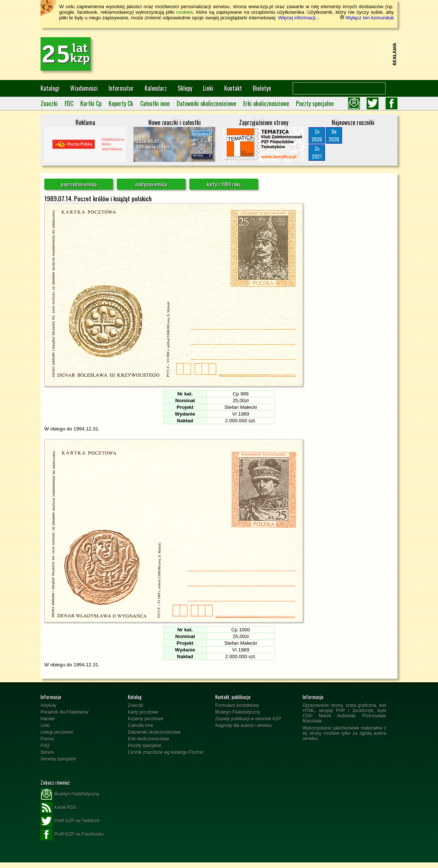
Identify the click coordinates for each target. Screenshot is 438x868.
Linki (208, 88)
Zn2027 (317, 152)
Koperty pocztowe (146, 719)
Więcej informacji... (299, 18)
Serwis (47, 752)
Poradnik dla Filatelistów (65, 712)
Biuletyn (262, 88)
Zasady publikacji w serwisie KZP (248, 719)
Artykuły (49, 705)
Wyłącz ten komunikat (367, 18)
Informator (121, 88)
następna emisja (151, 184)
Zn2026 (317, 135)
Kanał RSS (58, 808)
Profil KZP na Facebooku (72, 835)
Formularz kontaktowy (237, 705)
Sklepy (185, 88)
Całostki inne (155, 103)
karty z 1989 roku (224, 184)
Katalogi (50, 88)
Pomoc (47, 739)
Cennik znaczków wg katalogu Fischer (166, 752)
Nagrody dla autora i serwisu (244, 726)
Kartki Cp (91, 103)
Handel (48, 719)
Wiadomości (84, 88)
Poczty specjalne (315, 103)
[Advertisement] (255, 54)
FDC (69, 103)
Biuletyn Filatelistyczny (238, 712)
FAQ (45, 746)
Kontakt (233, 88)
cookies (185, 12)
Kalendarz (156, 88)
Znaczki (49, 103)
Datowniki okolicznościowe (206, 103)
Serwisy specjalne (58, 759)
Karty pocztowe (143, 712)
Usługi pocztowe (57, 732)
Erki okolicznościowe (266, 103)
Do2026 (334, 135)
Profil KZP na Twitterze (70, 821)
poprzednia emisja (79, 184)
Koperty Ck (121, 103)
